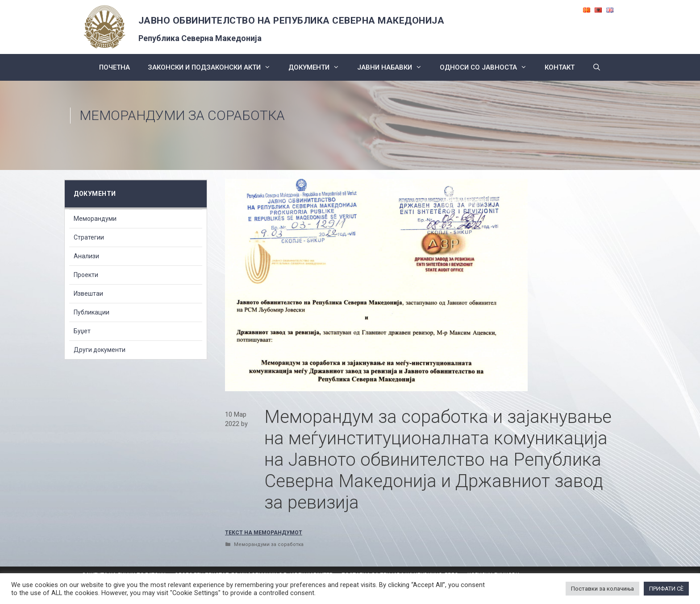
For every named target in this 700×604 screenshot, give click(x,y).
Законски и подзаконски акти (214, 67)
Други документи (100, 350)
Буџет (82, 331)
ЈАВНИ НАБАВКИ (394, 67)
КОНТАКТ (560, 67)
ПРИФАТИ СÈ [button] (666, 589)
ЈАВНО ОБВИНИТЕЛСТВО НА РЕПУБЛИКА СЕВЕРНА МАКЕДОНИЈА (292, 21)
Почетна (115, 67)
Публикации (92, 312)
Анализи (86, 256)
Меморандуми (95, 219)
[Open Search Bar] (597, 67)
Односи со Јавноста (488, 67)
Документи (318, 67)
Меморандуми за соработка (182, 115)
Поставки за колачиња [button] (602, 589)
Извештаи (88, 294)
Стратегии (89, 237)
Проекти (86, 275)
